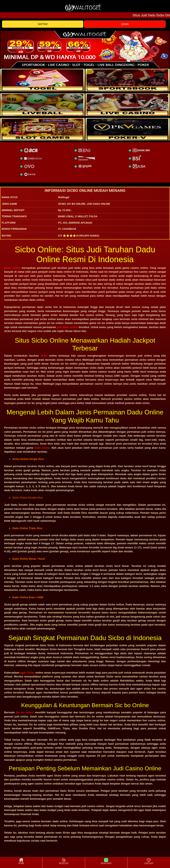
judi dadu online (67, 327)
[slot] (128, 80)
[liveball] (128, 129)
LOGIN (125, 24)
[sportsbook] (43, 105)
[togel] (43, 80)
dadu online (42, 448)
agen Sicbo (27, 673)
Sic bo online (25, 712)
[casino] (128, 105)
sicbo (44, 356)
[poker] (43, 129)
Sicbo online (12, 268)
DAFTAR (43, 24)
